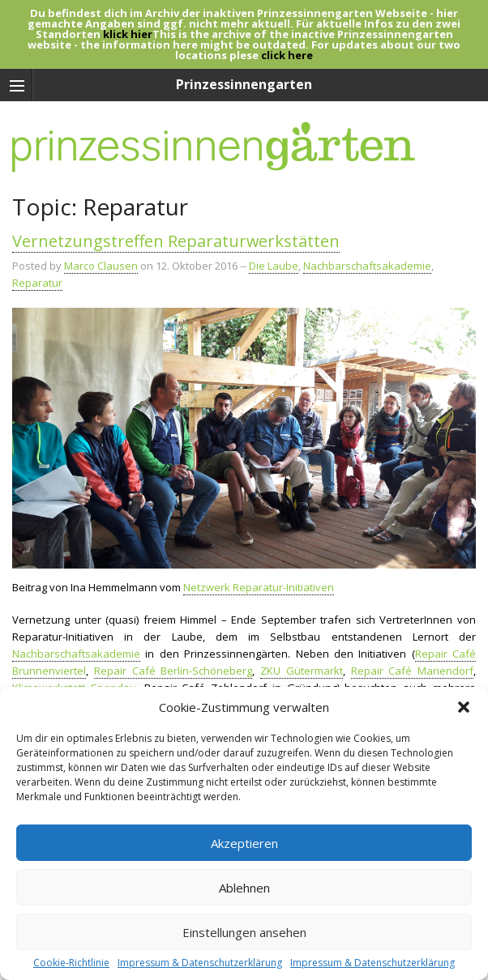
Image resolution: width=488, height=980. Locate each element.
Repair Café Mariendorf (413, 671)
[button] (464, 707)
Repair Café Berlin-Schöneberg (173, 671)
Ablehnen (244, 888)
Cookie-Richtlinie (71, 963)
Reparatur (37, 283)
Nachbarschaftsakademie (367, 266)
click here (287, 55)
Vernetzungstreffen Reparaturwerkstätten (176, 241)
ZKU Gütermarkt (302, 671)
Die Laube (274, 266)
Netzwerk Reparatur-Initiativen (259, 587)
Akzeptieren (244, 843)
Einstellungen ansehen (244, 932)
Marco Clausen (101, 266)
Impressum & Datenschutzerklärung (200, 963)
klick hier (128, 34)
